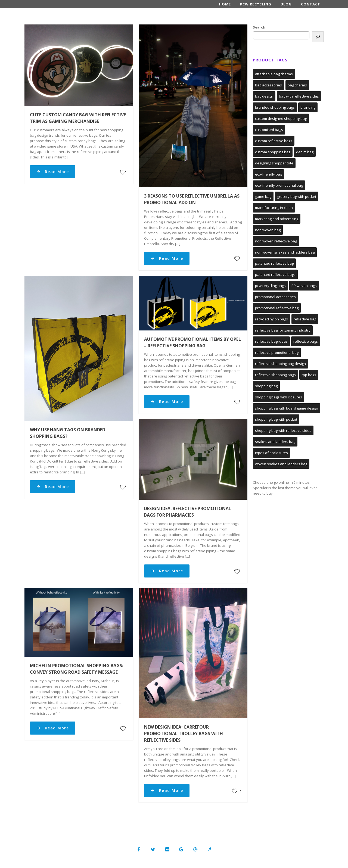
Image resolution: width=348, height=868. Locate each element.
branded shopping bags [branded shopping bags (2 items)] (275, 107)
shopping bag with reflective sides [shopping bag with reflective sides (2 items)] (283, 430)
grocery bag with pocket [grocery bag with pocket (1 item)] (297, 196)
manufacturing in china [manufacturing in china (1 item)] (274, 208)
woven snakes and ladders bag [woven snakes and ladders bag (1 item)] (281, 464)
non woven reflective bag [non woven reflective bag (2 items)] (276, 241)
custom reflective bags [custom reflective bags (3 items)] (274, 141)
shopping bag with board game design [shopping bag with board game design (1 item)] (287, 408)
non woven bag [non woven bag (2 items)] (268, 230)
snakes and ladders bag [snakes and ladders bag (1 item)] (275, 442)
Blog (286, 4)
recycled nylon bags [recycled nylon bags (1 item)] (271, 319)
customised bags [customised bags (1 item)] (269, 130)
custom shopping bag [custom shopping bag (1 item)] (273, 152)
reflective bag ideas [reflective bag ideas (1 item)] (271, 341)
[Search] (318, 37)
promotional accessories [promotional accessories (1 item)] (275, 297)
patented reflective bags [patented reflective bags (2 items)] (275, 274)
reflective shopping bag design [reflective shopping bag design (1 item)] (280, 364)
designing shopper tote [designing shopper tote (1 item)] (274, 163)
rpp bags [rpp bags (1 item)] (309, 375)
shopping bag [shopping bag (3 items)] (266, 386)
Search (259, 27)
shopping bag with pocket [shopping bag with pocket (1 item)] (276, 419)
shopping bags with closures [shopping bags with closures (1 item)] (279, 397)
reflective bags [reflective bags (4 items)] (306, 341)
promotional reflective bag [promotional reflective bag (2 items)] (277, 308)
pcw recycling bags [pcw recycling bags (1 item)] (270, 286)
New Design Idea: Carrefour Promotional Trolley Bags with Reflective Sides (184, 733)
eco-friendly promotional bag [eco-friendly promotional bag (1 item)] (279, 185)
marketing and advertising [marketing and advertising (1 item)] (277, 219)
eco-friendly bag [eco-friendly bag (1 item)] (268, 174)
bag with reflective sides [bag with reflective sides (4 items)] (299, 96)
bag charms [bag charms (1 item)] (297, 85)
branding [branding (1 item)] (308, 107)
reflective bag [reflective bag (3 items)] (305, 319)
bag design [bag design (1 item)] (264, 96)
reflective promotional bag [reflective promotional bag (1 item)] (277, 352)
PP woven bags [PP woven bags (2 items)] (304, 286)
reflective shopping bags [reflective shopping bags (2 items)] (275, 375)
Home (225, 4)
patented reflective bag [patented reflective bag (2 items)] (274, 263)
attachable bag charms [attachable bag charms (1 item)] (274, 74)
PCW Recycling (256, 4)
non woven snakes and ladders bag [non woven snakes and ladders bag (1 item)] (285, 252)
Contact (311, 4)
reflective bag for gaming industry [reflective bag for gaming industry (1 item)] (283, 330)
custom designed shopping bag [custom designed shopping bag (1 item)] (281, 118)
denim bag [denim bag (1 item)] (305, 152)
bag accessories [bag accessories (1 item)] (268, 85)
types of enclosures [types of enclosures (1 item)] (271, 453)
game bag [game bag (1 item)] (263, 196)
